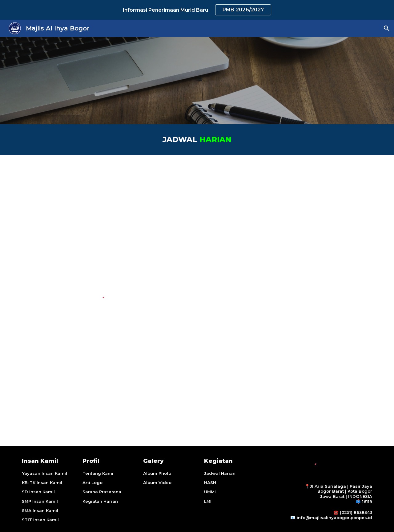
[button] (387, 28)
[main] (197, 140)
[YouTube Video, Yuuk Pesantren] (288, 347)
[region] (197, 10)
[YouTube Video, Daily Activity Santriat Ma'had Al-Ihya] (288, 221)
